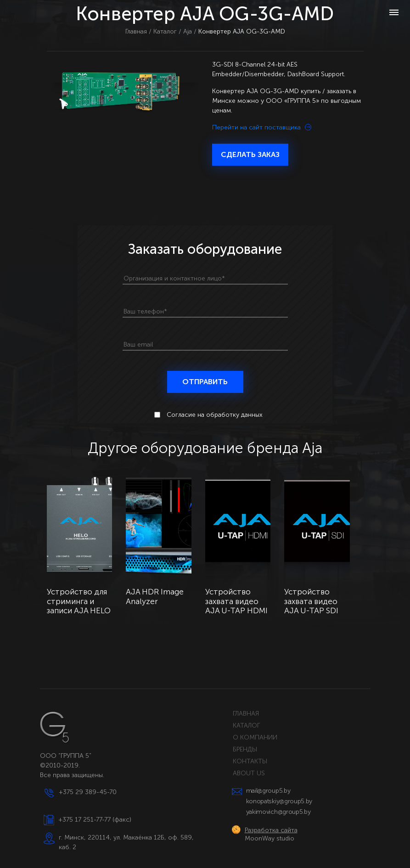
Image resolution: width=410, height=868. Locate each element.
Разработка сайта (271, 830)
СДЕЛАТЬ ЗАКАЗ (250, 154)
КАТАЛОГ (246, 725)
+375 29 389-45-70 (88, 792)
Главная (136, 31)
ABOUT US (249, 773)
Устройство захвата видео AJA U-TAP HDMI (236, 602)
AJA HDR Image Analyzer (155, 597)
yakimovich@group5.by (278, 812)
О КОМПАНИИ (255, 737)
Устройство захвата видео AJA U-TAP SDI (311, 602)
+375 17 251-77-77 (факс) (95, 820)
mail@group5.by (268, 791)
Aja (188, 31)
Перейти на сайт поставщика (262, 127)
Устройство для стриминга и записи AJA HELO (79, 602)
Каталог (165, 31)
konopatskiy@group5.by (279, 801)
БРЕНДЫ (245, 749)
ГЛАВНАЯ (246, 714)
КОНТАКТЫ (250, 761)
